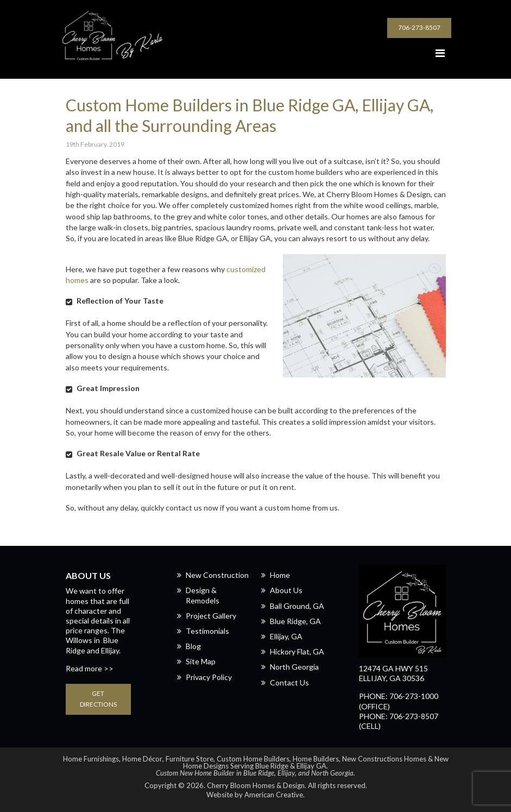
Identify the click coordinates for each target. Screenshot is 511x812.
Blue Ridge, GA (295, 621)
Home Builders (316, 759)
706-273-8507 (419, 27)
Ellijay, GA (286, 636)
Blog (193, 646)
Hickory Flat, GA (297, 652)
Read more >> (90, 668)
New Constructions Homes (384, 759)
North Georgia (294, 667)
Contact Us (289, 682)
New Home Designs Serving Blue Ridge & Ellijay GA (316, 762)
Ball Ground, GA (297, 606)
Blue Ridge (259, 773)
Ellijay (286, 773)
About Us (286, 590)
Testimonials (207, 631)
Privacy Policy (209, 677)
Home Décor (142, 759)
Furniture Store (190, 759)
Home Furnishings (91, 759)
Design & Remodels (203, 595)
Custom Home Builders (253, 759)
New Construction (217, 575)
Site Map (201, 661)
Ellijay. (111, 650)
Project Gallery (211, 616)
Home (280, 575)
